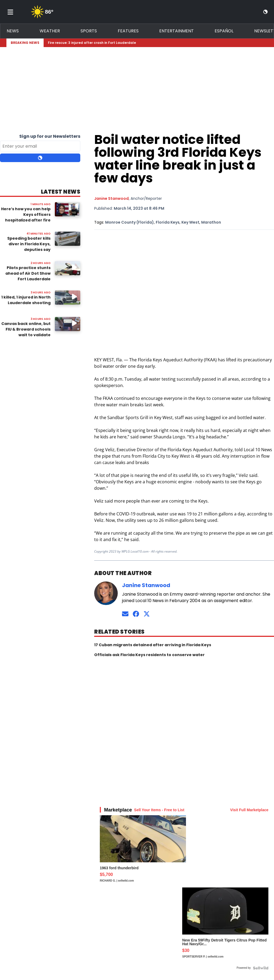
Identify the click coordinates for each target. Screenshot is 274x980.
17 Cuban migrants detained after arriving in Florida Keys (153, 645)
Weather (50, 31)
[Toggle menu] (10, 12)
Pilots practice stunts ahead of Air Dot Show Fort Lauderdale (28, 273)
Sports (89, 31)
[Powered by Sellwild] (261, 968)
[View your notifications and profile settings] (256, 12)
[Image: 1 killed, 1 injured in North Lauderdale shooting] (68, 298)
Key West (190, 222)
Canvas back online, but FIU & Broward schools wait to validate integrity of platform (26, 332)
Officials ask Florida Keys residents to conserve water (149, 655)
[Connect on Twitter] (147, 614)
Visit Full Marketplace (249, 810)
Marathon (211, 222)
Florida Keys (168, 222)
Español (224, 31)
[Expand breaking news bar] (267, 43)
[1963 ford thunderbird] (143, 851)
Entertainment (176, 31)
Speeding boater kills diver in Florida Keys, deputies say (29, 244)
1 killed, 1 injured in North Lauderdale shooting (26, 300)
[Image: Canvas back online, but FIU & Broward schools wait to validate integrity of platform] (68, 324)
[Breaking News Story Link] (155, 43)
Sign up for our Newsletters (50, 136)
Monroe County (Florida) (130, 222)
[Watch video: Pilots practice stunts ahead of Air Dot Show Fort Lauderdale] (68, 268)
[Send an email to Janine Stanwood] (125, 614)
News (13, 31)
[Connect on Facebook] (136, 614)
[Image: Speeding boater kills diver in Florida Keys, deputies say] (68, 239)
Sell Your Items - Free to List (159, 810)
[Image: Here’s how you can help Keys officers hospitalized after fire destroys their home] (68, 209)
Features (128, 31)
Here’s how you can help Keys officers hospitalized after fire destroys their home (26, 217)
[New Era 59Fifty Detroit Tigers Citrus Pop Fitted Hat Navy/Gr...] (225, 925)
